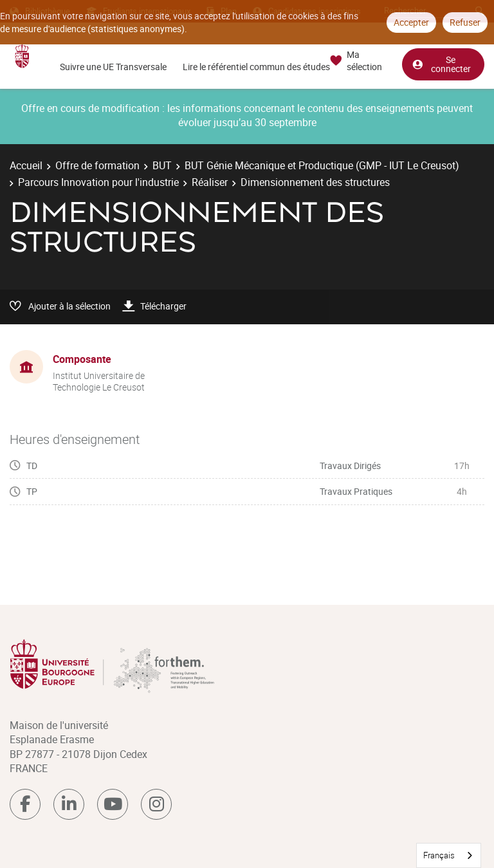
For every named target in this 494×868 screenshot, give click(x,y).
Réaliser (210, 182)
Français (439, 855)
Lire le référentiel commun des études (256, 67)
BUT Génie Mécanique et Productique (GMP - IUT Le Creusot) (322, 165)
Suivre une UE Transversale (113, 67)
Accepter (411, 22)
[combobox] (449, 855)
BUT (162, 165)
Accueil (26, 165)
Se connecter (441, 63)
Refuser (465, 22)
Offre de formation (97, 165)
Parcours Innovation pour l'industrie (98, 182)
